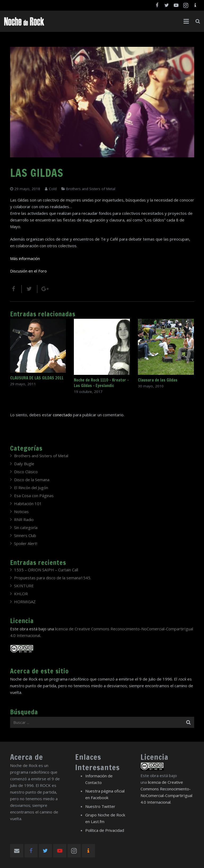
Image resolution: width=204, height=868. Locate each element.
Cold (53, 189)
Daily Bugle (24, 464)
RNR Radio (24, 519)
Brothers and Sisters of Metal (91, 189)
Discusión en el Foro (28, 271)
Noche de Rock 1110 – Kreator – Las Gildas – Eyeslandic (101, 383)
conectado (62, 415)
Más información (25, 258)
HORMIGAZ (25, 602)
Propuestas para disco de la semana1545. (53, 578)
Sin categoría (26, 527)
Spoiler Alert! (26, 543)
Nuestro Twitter (100, 806)
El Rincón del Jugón (31, 488)
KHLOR (21, 594)
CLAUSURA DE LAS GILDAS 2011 (37, 378)
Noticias (21, 511)
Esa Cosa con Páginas (34, 496)
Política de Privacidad (105, 830)
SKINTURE (24, 586)
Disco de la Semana (32, 480)
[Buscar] (198, 21)
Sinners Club (25, 535)
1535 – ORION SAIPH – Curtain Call (46, 570)
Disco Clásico (26, 472)
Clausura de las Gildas (158, 380)
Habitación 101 (28, 504)
